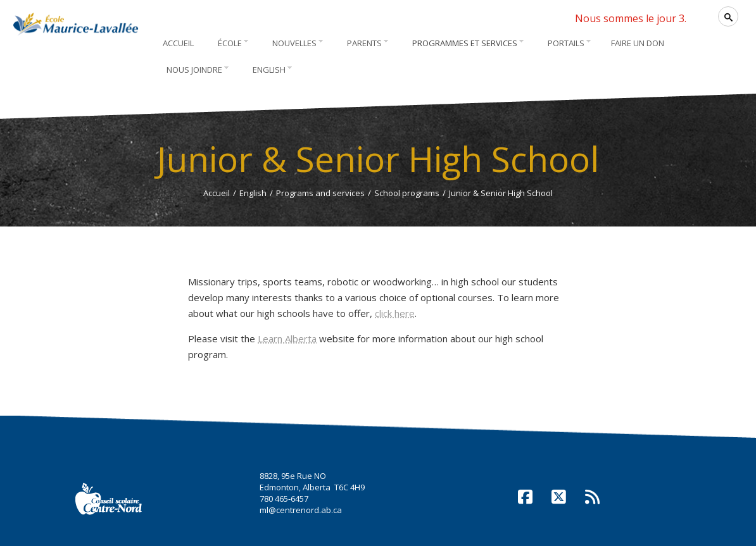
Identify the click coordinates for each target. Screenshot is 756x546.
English (253, 193)
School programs (407, 193)
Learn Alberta (287, 338)
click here (395, 313)
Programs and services (320, 193)
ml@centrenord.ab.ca (301, 510)
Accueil (217, 193)
